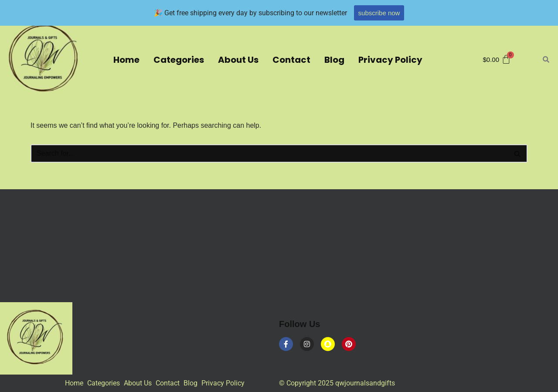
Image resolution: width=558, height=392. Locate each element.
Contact (291, 60)
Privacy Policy (390, 60)
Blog (334, 60)
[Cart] (497, 59)
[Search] (269, 153)
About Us (238, 60)
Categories (179, 60)
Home (126, 60)
